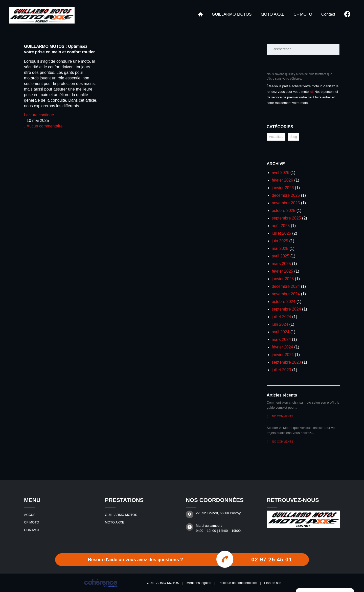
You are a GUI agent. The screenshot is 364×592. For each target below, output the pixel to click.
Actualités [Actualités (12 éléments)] (276, 137)
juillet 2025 (281, 233)
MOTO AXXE (272, 14)
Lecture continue (39, 115)
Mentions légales (199, 583)
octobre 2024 (283, 302)
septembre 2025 (286, 218)
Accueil (200, 14)
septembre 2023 (286, 362)
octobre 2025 (283, 211)
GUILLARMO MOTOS (232, 14)
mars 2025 (281, 264)
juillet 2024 (281, 317)
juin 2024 (280, 324)
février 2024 (282, 347)
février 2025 (282, 271)
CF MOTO (303, 14)
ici (311, 92)
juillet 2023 (281, 370)
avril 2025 (280, 256)
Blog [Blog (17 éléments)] (294, 137)
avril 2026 (280, 173)
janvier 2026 (283, 188)
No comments (280, 416)
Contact (328, 14)
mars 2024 (281, 339)
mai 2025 (280, 248)
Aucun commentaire (43, 126)
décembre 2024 (286, 286)
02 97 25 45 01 (272, 560)
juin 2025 (280, 241)
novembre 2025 (286, 203)
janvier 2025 (283, 279)
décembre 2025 (286, 195)
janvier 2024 (283, 355)
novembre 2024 (286, 294)
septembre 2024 (286, 309)
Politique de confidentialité (237, 583)
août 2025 (281, 226)
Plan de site (273, 583)
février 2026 (282, 180)
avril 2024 (280, 332)
